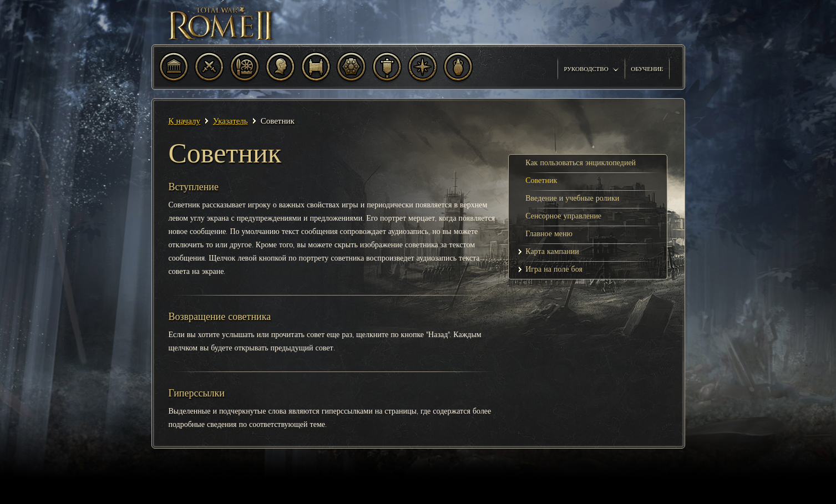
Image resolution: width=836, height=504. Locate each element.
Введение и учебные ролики (572, 198)
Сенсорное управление (563, 216)
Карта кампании (552, 251)
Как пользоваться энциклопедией (581, 163)
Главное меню (549, 234)
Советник (541, 180)
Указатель (230, 121)
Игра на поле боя (554, 269)
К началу (184, 121)
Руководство (591, 69)
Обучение (647, 69)
